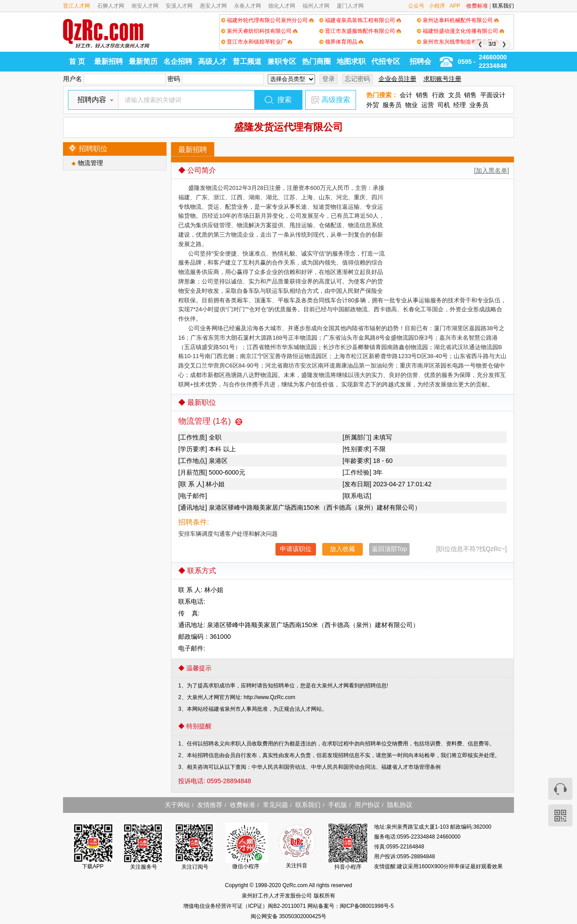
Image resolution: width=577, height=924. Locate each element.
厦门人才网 (350, 6)
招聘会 (420, 61)
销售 (422, 95)
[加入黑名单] (491, 170)
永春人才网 (248, 6)
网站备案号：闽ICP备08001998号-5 (351, 906)
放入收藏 (343, 549)
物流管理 (90, 163)
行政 (438, 95)
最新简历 (143, 61)
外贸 (373, 105)
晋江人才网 (77, 6)
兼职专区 (282, 61)
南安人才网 (145, 6)
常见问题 (275, 805)
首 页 (77, 61)
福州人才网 (316, 6)
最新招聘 (108, 61)
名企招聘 (178, 61)
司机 (444, 105)
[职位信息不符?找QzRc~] (471, 549)
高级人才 (212, 61)
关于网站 (177, 805)
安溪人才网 (179, 6)
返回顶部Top (390, 549)
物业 (411, 105)
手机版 (338, 805)
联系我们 (503, 6)
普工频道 (247, 61)
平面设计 (493, 95)
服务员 (392, 105)
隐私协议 (400, 805)
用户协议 (367, 805)
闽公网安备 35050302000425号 (289, 916)
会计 (406, 95)
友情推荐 (210, 805)
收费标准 (477, 6)
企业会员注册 (397, 79)
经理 (460, 105)
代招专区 (386, 61)
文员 (455, 95)
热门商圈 (316, 61)
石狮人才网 (111, 6)
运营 (428, 105)
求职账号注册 (442, 79)
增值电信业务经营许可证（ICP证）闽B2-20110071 (245, 906)
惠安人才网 (213, 6)
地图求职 (351, 61)
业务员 (479, 105)
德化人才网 (282, 6)
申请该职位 (296, 549)
